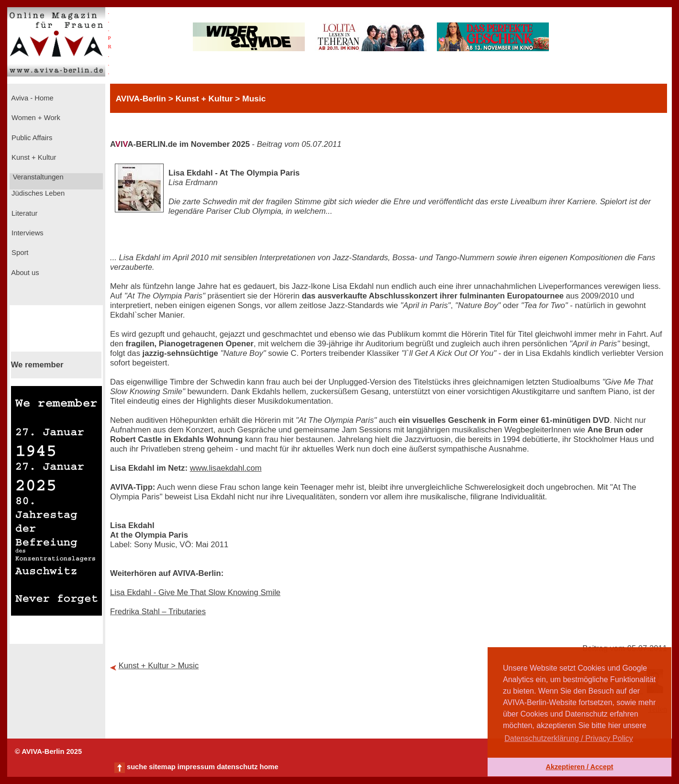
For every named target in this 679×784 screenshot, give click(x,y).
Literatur (23, 213)
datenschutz (237, 767)
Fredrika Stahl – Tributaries (158, 612)
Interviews (27, 233)
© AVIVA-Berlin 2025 (48, 751)
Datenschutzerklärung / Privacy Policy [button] (569, 738)
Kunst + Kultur (33, 157)
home (269, 767)
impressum (196, 767)
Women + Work (35, 118)
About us (24, 273)
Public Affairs (31, 138)
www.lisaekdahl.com (226, 468)
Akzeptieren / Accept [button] (579, 767)
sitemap (162, 767)
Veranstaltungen (37, 177)
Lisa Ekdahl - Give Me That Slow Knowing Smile (195, 592)
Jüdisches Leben (37, 193)
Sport (19, 253)
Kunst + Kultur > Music (159, 666)
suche (137, 767)
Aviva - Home (32, 98)
